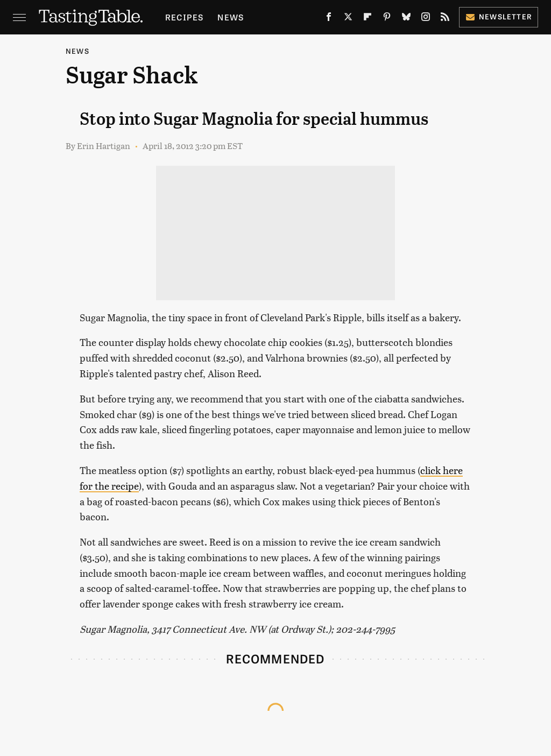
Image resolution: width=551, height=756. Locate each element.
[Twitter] (348, 19)
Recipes (184, 17)
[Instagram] (426, 19)
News (231, 17)
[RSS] (445, 19)
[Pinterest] (387, 19)
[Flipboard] (368, 19)
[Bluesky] (406, 19)
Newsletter (499, 16)
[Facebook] (329, 19)
